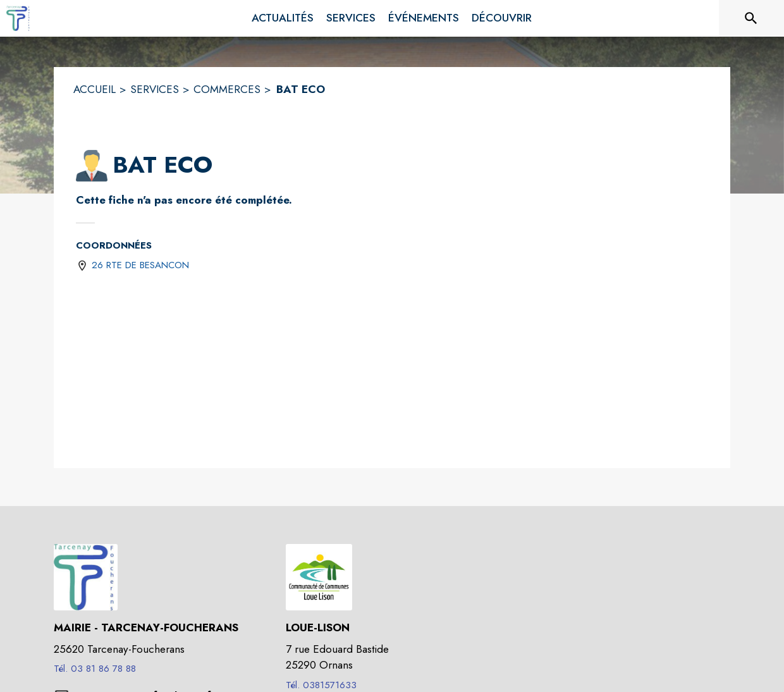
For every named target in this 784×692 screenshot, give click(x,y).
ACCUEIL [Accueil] (95, 89)
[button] (92, 166)
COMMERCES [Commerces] (227, 89)
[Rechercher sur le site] (751, 18)
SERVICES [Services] (155, 89)
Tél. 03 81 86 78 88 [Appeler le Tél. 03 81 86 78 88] (95, 669)
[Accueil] (19, 18)
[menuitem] (283, 18)
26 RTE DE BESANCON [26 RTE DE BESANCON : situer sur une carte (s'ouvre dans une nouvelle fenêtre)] (140, 265)
